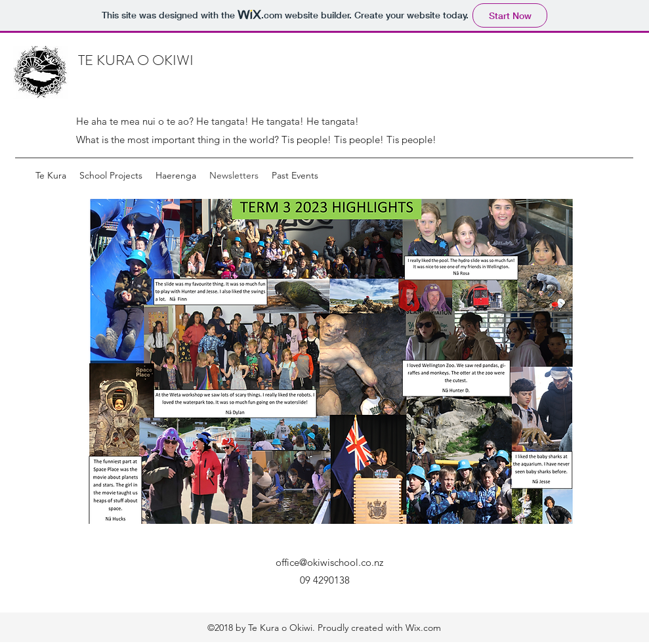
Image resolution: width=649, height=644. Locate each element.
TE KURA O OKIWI (136, 60)
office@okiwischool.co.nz (329, 562)
